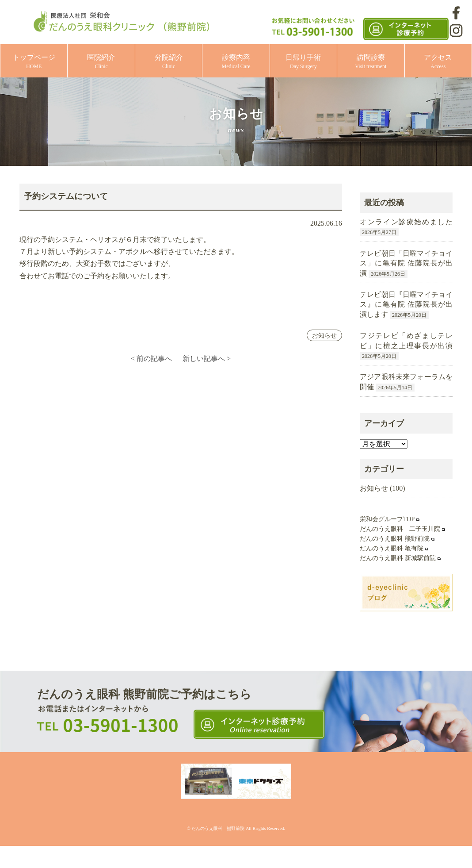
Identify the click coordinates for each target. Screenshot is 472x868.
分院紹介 (169, 62)
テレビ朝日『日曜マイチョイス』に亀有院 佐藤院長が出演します (406, 304)
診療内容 (236, 62)
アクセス (438, 62)
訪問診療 (371, 62)
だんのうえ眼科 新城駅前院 (398, 558)
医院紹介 (101, 62)
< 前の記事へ (151, 359)
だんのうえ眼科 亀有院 (392, 548)
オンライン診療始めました (406, 222)
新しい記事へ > (207, 359)
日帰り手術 (303, 62)
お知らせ (324, 335)
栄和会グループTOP (387, 519)
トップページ (34, 62)
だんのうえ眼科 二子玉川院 (400, 529)
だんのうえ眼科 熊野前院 (395, 539)
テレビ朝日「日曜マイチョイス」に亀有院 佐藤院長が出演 (406, 263)
